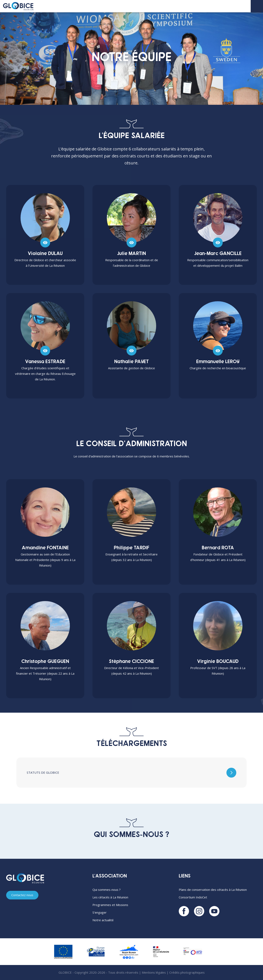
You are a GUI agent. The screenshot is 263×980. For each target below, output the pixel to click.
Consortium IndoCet (193, 897)
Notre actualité (103, 920)
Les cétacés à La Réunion (110, 897)
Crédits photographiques (187, 972)
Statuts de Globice (43, 772)
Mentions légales (154, 972)
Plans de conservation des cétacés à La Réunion (213, 890)
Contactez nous (22, 895)
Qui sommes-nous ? (107, 890)
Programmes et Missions (110, 905)
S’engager (100, 912)
